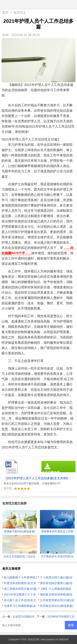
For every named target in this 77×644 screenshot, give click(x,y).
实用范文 (20, 13)
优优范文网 (33, 639)
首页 (5, 13)
